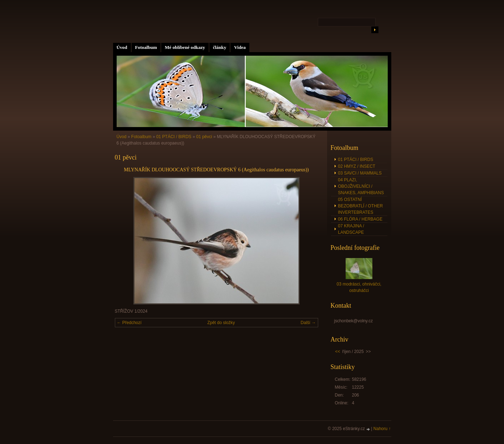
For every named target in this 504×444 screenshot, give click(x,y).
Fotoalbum (146, 47)
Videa (240, 47)
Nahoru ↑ (382, 429)
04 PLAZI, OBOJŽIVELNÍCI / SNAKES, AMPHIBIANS (361, 186)
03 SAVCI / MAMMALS (360, 173)
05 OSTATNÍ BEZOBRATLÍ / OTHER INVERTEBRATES (361, 206)
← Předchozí (129, 323)
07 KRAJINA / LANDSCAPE (351, 229)
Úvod (122, 47)
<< (338, 352)
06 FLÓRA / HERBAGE (360, 219)
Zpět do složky (221, 323)
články (220, 47)
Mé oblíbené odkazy (185, 47)
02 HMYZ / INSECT (357, 166)
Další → (308, 323)
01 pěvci (204, 137)
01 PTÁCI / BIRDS (174, 137)
